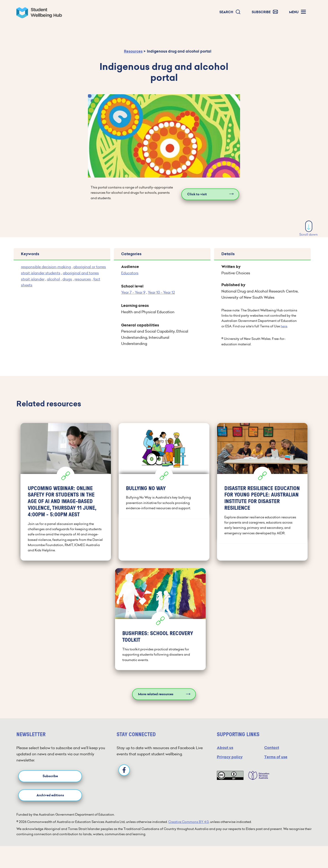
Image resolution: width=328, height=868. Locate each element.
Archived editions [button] (50, 795)
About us (225, 748)
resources (83, 279)
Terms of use (276, 757)
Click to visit (197, 194)
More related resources (156, 694)
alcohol (53, 279)
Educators (130, 273)
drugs (67, 279)
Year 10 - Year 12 (161, 292)
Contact (272, 748)
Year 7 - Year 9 (133, 292)
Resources (133, 51)
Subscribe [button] (50, 776)
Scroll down (309, 229)
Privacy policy (230, 757)
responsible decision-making (46, 267)
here (284, 326)
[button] (230, 12)
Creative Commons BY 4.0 (188, 822)
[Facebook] (124, 770)
